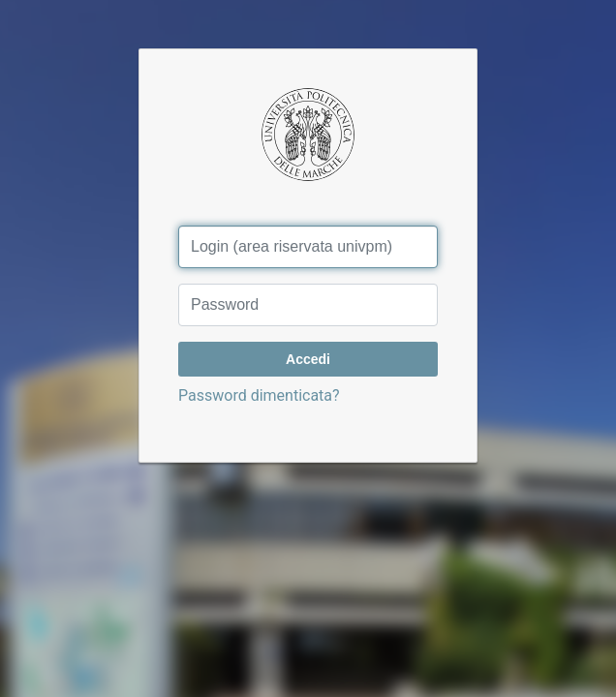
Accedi (308, 359)
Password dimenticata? (259, 395)
